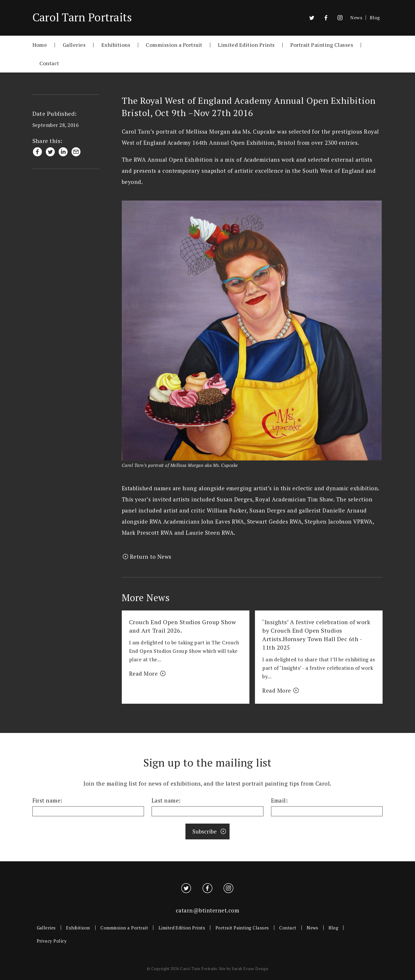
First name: (47, 800)
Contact (49, 63)
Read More (143, 674)
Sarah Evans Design (250, 969)
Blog (375, 18)
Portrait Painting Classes (322, 45)
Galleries (74, 45)
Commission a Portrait (174, 45)
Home (40, 45)
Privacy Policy (52, 941)
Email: (279, 800)
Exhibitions (116, 45)
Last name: (166, 800)
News (356, 18)
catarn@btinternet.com (207, 910)
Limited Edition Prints (246, 45)
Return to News (151, 557)
